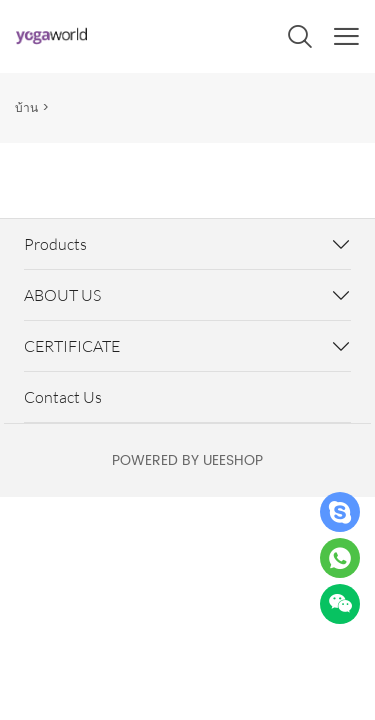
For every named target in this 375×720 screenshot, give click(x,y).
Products (55, 244)
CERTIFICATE (72, 346)
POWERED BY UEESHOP (187, 460)
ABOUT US (62, 295)
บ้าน (26, 108)
